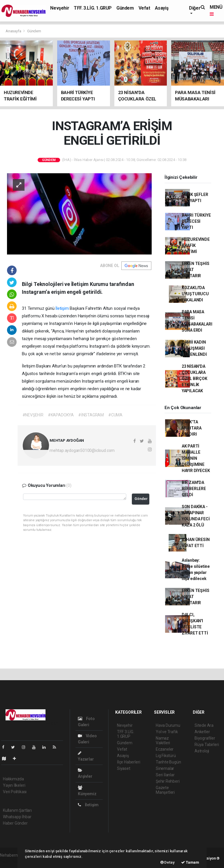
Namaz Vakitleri (163, 740)
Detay (168, 862)
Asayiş (162, 8)
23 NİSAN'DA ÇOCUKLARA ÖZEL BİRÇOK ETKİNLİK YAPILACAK (195, 379)
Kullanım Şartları (17, 810)
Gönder (141, 499)
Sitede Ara (204, 725)
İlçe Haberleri (128, 762)
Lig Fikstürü (166, 756)
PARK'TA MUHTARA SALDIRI (192, 428)
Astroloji (202, 751)
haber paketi (11, 861)
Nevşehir (60, 8)
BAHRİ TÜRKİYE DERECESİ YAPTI (196, 221)
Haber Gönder (15, 823)
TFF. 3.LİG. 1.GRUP (93, 8)
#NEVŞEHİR (33, 415)
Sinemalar (165, 768)
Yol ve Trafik (167, 732)
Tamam (190, 862)
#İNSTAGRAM (91, 415)
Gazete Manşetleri (165, 790)
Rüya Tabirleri (207, 745)
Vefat (144, 8)
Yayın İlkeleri (14, 785)
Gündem (125, 8)
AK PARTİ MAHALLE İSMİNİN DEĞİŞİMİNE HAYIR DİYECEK (196, 458)
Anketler (202, 732)
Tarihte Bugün (168, 762)
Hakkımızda (13, 779)
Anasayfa (14, 31)
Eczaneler (165, 749)
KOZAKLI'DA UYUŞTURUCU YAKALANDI (195, 294)
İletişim (62, 308)
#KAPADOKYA (61, 415)
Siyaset (124, 768)
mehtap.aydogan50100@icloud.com (82, 450)
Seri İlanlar (165, 775)
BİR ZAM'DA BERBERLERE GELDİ (194, 489)
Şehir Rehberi (168, 781)
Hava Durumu (168, 725)
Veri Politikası (15, 792)
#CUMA (115, 415)
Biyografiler (205, 738)
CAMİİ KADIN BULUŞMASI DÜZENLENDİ (194, 348)
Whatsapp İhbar (17, 817)
